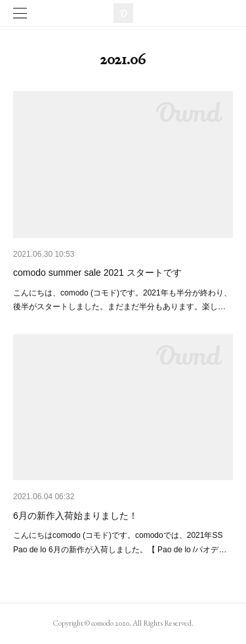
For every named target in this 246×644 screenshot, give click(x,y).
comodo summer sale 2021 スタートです (97, 273)
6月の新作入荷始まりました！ (75, 516)
